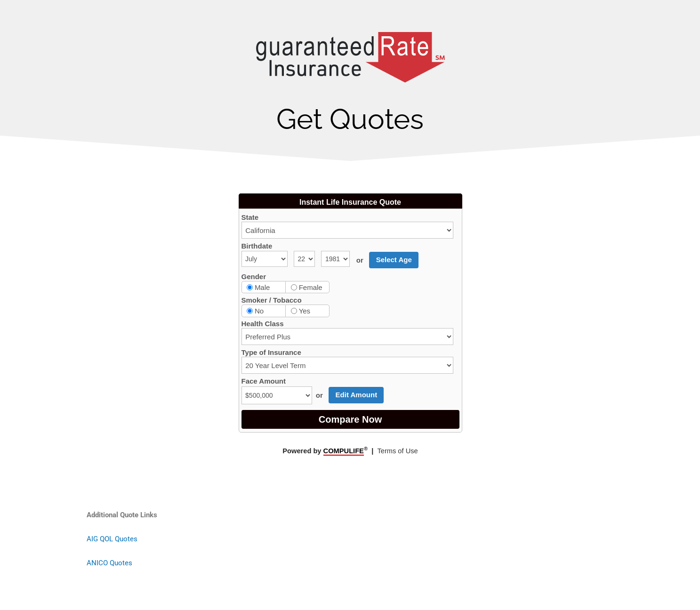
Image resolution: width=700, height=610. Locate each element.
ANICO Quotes (109, 563)
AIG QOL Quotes (112, 539)
